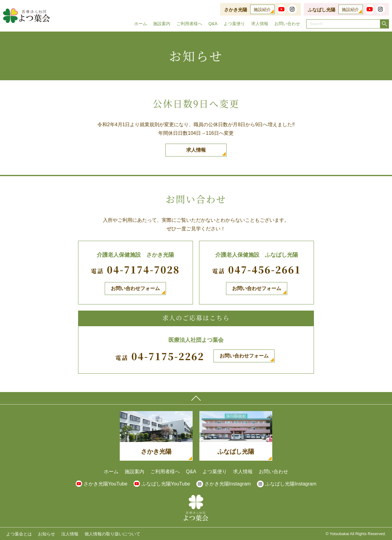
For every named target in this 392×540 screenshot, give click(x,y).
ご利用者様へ (189, 24)
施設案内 (162, 24)
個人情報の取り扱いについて (112, 534)
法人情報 (70, 534)
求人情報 (260, 24)
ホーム (141, 24)
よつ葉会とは (19, 534)
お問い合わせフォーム (135, 288)
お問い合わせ (287, 24)
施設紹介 (262, 9)
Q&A (213, 24)
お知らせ (47, 534)
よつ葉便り (234, 24)
